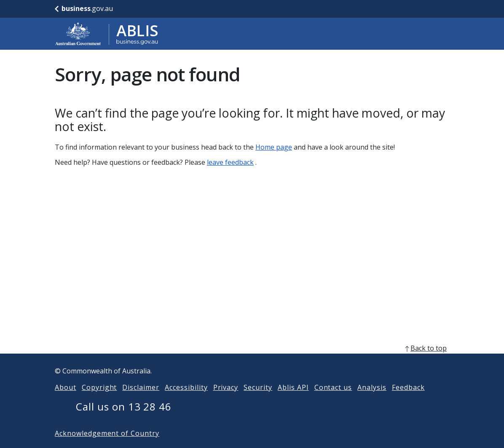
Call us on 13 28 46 (124, 420)
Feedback (408, 401)
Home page (274, 147)
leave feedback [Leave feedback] (230, 162)
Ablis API (293, 401)
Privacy (226, 401)
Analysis (372, 401)
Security (258, 401)
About (66, 401)
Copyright (99, 401)
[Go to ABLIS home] (107, 34)
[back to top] (252, 362)
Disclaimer (141, 401)
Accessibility (186, 401)
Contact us (333, 401)
